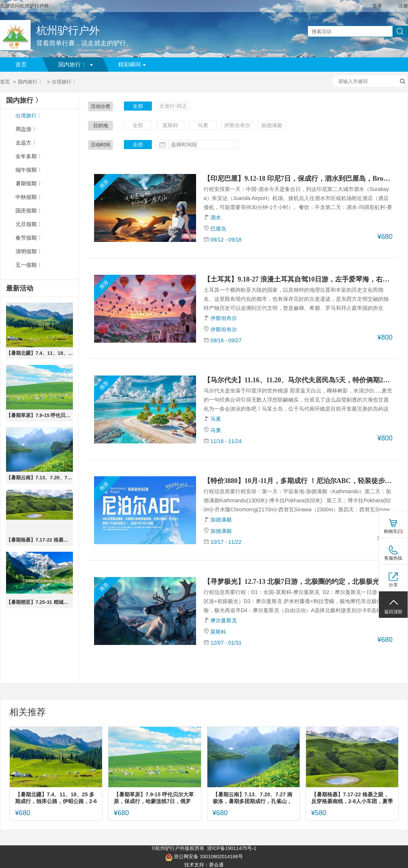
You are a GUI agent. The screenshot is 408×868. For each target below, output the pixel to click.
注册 (403, 6)
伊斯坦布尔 (237, 125)
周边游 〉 (27, 129)
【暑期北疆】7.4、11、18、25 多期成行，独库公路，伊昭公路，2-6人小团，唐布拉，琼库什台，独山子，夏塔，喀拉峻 (39, 353)
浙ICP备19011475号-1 (232, 848)
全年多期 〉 (29, 156)
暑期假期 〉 (29, 184)
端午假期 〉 (29, 170)
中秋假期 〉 (29, 197)
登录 (377, 6)
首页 (21, 65)
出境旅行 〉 (29, 116)
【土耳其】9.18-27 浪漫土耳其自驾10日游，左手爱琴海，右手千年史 (298, 279)
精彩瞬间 (132, 65)
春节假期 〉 (29, 238)
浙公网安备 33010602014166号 (204, 857)
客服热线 (393, 558)
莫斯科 (170, 125)
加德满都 (272, 125)
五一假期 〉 (29, 265)
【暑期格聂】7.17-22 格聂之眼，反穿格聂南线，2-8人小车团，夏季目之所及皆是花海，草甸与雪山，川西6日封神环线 (39, 540)
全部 (138, 106)
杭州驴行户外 (68, 30)
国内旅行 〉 (76, 65)
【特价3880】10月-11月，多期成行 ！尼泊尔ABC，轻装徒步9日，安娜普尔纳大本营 (298, 481)
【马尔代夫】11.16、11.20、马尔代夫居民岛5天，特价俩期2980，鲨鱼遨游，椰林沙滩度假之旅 (298, 380)
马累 (203, 125)
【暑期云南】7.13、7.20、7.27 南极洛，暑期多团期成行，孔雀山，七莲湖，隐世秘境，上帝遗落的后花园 (39, 478)
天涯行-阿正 (173, 106)
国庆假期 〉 (29, 211)
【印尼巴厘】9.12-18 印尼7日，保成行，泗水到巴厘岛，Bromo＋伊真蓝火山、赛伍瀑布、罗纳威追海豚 (298, 179)
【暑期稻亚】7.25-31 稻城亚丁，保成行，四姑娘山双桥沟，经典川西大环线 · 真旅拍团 (39, 602)
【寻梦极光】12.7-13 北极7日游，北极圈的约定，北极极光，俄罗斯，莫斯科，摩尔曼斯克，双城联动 (298, 582)
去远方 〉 (27, 143)
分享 (393, 585)
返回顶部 (393, 612)
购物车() (393, 531)
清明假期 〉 (29, 252)
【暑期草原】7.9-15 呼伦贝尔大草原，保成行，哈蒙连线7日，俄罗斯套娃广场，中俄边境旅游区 (39, 415)
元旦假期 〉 (29, 224)
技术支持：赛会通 (204, 865)
